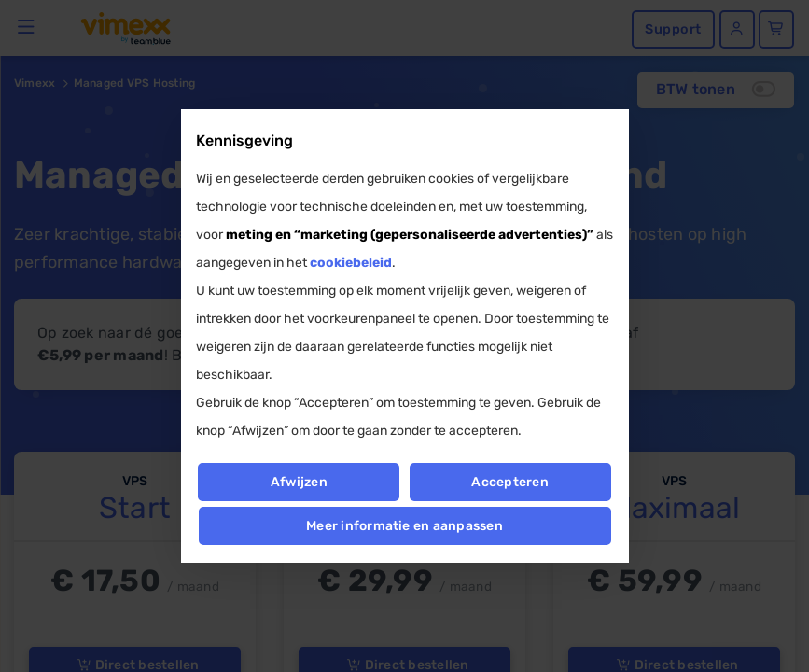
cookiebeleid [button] (351, 263)
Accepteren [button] (510, 482)
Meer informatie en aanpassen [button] (404, 526)
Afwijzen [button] (299, 482)
